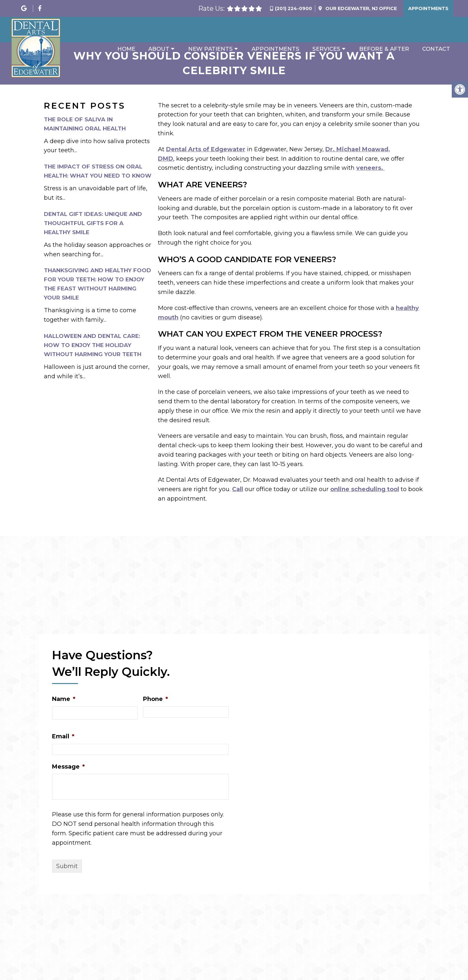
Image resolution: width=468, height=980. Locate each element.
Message (68, 767)
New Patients (210, 49)
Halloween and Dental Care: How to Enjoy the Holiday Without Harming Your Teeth (93, 345)
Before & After (384, 49)
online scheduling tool (365, 489)
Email (63, 736)
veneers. (370, 168)
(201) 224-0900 (293, 8)
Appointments (428, 8)
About (159, 49)
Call (238, 489)
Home (126, 49)
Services (326, 49)
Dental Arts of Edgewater (206, 149)
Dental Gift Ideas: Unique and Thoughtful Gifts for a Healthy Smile (93, 223)
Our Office (360, 8)
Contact (436, 49)
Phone (156, 699)
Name (64, 699)
